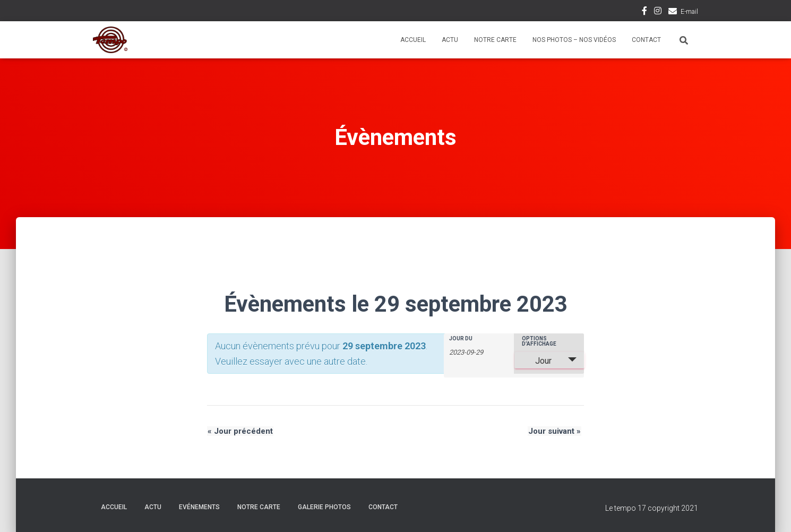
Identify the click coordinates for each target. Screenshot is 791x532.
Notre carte (495, 40)
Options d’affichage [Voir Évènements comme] (539, 341)
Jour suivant (555, 431)
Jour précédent (240, 431)
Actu (450, 40)
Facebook (644, 12)
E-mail (689, 12)
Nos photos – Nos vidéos (574, 40)
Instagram (658, 12)
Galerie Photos (324, 507)
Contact (646, 40)
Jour (537, 361)
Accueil (413, 40)
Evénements (199, 507)
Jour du (461, 339)
